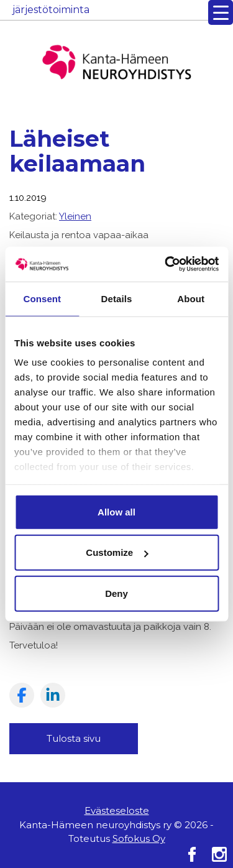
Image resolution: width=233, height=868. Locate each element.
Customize (117, 552)
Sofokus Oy (139, 838)
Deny (116, 593)
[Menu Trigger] (221, 12)
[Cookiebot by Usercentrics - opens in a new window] (166, 264)
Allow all (116, 511)
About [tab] (191, 298)
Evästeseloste (117, 810)
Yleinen (75, 216)
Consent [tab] (42, 298)
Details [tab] (117, 298)
